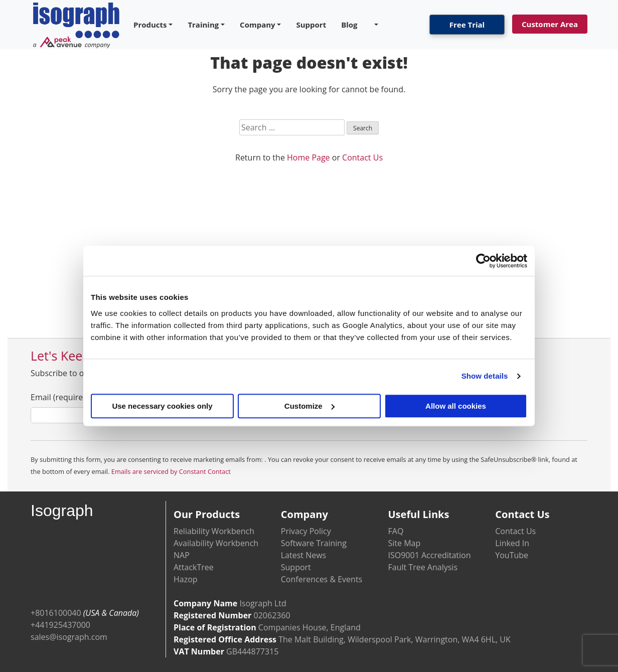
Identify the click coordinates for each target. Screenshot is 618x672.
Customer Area (550, 24)
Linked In (512, 543)
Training (203, 25)
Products (150, 25)
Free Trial (467, 25)
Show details (485, 376)
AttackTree (194, 567)
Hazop (186, 579)
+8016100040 (56, 613)
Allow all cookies (456, 406)
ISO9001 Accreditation (430, 555)
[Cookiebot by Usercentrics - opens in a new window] (483, 261)
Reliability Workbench (214, 531)
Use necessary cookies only (162, 406)
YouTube (512, 555)
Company (258, 25)
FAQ (396, 531)
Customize (310, 406)
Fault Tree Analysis (423, 567)
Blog (349, 25)
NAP (182, 555)
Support (311, 25)
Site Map (405, 543)
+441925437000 (60, 625)
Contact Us (362, 157)
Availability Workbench (216, 543)
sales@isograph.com (69, 637)
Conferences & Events (322, 579)
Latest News (303, 555)
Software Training (314, 543)
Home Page (308, 157)
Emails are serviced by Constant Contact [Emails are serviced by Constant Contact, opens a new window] (171, 471)
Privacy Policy (306, 531)
